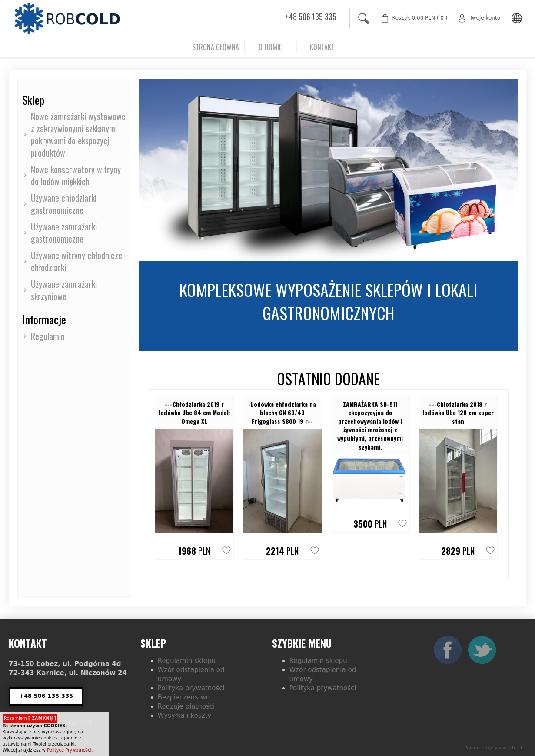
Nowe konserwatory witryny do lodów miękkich (76, 175)
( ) (420, 18)
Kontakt (322, 47)
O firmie (270, 47)
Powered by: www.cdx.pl (493, 748)
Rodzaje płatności (186, 706)
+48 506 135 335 (311, 17)
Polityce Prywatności (69, 750)
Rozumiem (30, 718)
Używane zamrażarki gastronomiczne (64, 233)
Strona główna (216, 47)
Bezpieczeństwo (184, 697)
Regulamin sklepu (187, 661)
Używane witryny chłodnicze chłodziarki (76, 261)
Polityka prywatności (191, 688)
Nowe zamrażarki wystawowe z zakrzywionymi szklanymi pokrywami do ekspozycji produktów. (78, 134)
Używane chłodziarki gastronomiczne (64, 204)
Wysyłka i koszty (185, 716)
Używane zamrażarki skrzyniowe (64, 290)
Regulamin (48, 336)
